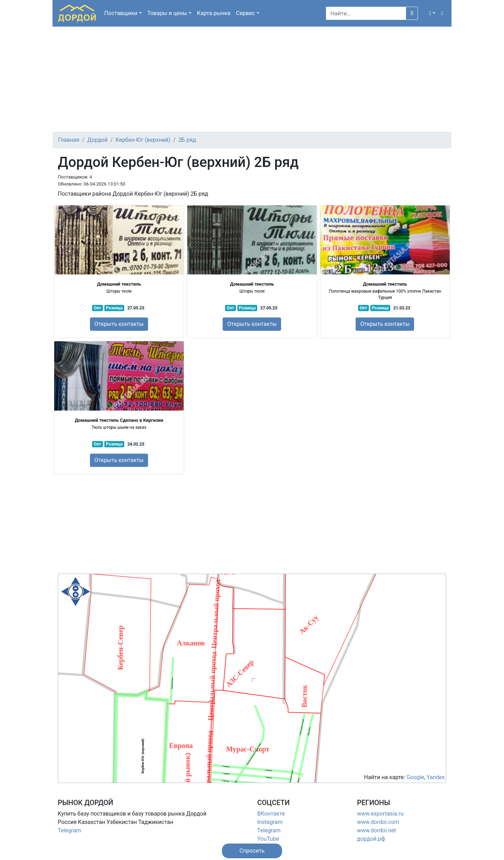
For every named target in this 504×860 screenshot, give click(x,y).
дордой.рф (371, 839)
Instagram (270, 822)
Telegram (69, 830)
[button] (432, 13)
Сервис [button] (246, 13)
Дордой (97, 140)
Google (415, 777)
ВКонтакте (271, 814)
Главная (69, 140)
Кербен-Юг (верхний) (143, 140)
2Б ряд (187, 140)
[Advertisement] (252, 79)
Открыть (119, 324)
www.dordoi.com (378, 822)
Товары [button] (167, 13)
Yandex (436, 777)
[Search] (366, 13)
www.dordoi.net (377, 830)
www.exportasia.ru (380, 814)
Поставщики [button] (121, 13)
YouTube (268, 839)
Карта (214, 13)
